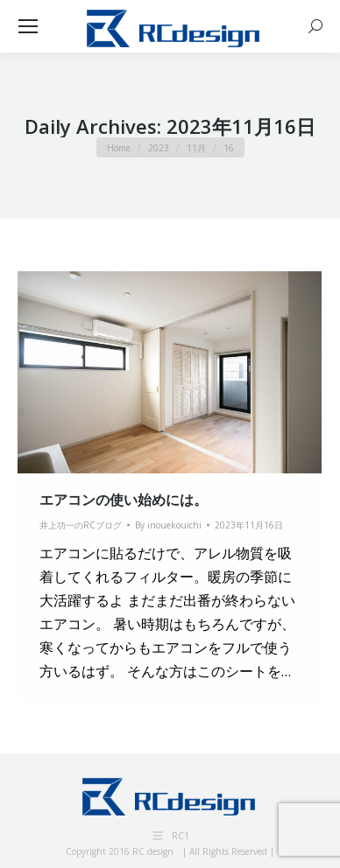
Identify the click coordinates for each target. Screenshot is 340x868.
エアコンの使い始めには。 (124, 500)
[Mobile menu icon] (28, 26)
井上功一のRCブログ (81, 525)
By (168, 525)
